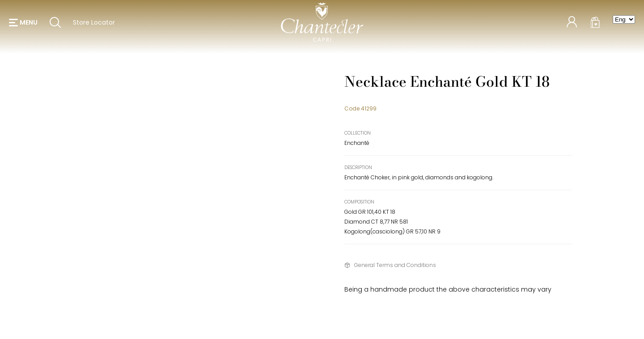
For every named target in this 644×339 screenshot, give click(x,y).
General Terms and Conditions (395, 265)
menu (29, 22)
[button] (23, 22)
